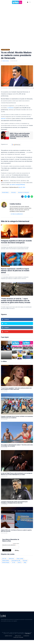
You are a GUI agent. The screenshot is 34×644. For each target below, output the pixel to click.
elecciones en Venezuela (23, 192)
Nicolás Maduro (5, 192)
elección (3, 119)
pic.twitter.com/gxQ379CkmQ (17, 185)
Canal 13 (19, 562)
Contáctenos (26, 636)
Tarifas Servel (18, 636)
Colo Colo (4, 559)
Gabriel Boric (11, 559)
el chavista (10, 108)
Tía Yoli (13, 562)
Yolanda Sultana (6, 561)
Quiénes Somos (8, 636)
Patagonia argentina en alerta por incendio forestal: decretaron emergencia (16, 242)
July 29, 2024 (22, 187)
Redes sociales (20, 559)
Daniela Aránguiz (6, 562)
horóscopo (25, 561)
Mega (25, 562)
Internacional (24, 221)
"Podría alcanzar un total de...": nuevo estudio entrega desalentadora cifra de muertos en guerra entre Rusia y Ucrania (16, 301)
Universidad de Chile (16, 561)
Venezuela (13, 192)
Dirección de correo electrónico (9, 545)
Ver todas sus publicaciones (17, 214)
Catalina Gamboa (6, 61)
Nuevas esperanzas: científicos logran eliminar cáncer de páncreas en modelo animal (15, 271)
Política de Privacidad (18, 637)
